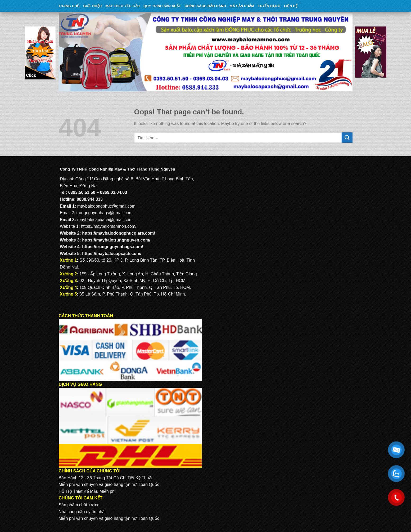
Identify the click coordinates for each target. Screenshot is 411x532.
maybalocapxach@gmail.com (105, 220)
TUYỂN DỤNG (269, 6)
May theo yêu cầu (123, 6)
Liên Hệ (291, 6)
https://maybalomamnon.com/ (109, 226)
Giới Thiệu (92, 6)
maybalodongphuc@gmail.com (106, 206)
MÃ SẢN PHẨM (242, 6)
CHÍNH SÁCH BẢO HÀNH (205, 6)
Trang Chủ (69, 6)
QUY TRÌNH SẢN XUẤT (162, 6)
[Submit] (347, 138)
